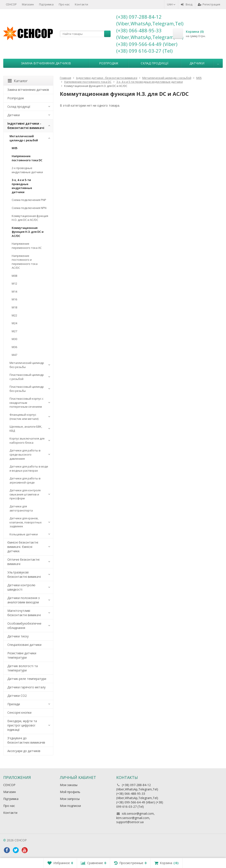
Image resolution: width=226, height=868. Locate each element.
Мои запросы (70, 799)
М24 (14, 323)
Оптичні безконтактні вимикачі (23, 562)
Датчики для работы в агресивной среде (25, 480)
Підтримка (46, 4)
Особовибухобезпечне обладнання (24, 626)
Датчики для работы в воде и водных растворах (29, 468)
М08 (14, 276)
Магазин (28, 4)
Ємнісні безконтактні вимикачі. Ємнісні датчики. (23, 547)
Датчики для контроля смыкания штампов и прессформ (25, 494)
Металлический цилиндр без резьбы (27, 365)
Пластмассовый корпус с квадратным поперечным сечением (26, 403)
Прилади (14, 704)
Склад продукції (155, 63)
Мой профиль (70, 792)
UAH (171, 4)
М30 (14, 339)
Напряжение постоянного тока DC (27, 158)
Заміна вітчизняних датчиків (46, 63)
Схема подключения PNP (29, 200)
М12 (14, 283)
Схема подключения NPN (29, 208)
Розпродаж (109, 63)
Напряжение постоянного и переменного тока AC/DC (25, 262)
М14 (14, 292)
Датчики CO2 (17, 696)
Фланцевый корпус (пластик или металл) (24, 417)
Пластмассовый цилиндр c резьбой (27, 377)
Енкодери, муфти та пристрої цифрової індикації (22, 725)
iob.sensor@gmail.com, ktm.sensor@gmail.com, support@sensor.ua (135, 818)
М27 (14, 331)
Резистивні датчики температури (22, 655)
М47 (14, 355)
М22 (14, 315)
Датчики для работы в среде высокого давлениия (25, 454)
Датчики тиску (18, 636)
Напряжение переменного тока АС (27, 246)
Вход (187, 4)
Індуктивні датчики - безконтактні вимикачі (26, 126)
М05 (15, 148)
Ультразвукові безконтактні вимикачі (24, 574)
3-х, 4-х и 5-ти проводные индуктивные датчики (22, 186)
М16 (14, 299)
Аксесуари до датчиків (24, 751)
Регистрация (209, 4)
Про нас (64, 4)
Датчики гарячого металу (26, 687)
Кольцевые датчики (24, 534)
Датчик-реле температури (27, 679)
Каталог (18, 81)
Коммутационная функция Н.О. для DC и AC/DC (30, 218)
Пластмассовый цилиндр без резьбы (27, 389)
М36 (14, 347)
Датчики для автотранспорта (21, 508)
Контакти (81, 4)
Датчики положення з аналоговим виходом (24, 600)
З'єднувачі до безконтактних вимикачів (26, 740)
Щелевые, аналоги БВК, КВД (26, 429)
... (218, 63)
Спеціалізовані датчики (24, 645)
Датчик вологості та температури (23, 668)
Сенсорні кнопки (19, 712)
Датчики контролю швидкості (21, 587)
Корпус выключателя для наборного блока (27, 441)
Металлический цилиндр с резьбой (24, 138)
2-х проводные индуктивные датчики (27, 170)
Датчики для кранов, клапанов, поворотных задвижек (26, 522)
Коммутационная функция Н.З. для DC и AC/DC (28, 232)
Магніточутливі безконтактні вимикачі (24, 613)
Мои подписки (70, 806)
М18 (14, 307)
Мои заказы (69, 785)
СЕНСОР (11, 4)
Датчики (197, 63)
